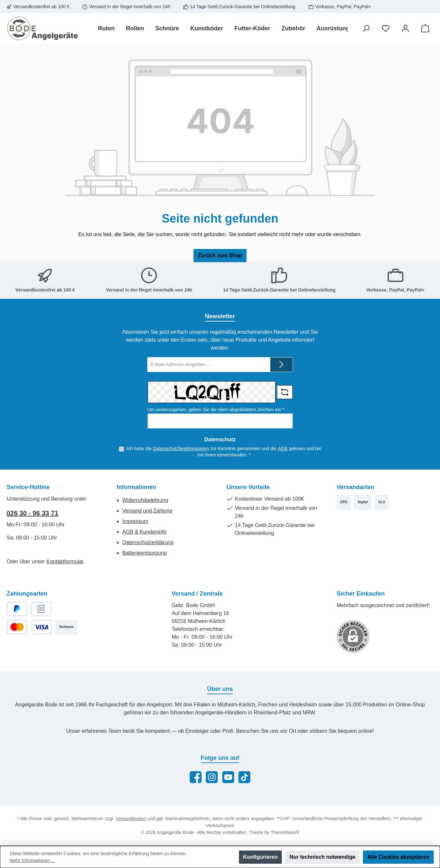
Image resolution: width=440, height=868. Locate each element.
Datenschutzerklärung (148, 542)
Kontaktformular (65, 561)
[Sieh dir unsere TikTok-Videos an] (244, 777)
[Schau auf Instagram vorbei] (212, 777)
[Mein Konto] (405, 29)
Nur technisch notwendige (322, 857)
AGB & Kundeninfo (144, 532)
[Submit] (281, 365)
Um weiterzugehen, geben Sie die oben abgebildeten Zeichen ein (216, 410)
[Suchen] (366, 29)
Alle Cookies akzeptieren (398, 857)
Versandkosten (131, 819)
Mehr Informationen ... (32, 860)
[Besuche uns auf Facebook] (196, 777)
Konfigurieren (261, 857)
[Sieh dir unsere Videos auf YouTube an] (228, 777)
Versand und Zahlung (147, 511)
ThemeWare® (285, 832)
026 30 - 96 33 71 (32, 513)
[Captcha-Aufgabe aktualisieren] (285, 392)
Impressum (135, 521)
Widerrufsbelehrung (145, 500)
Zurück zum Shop (220, 255)
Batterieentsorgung (145, 553)
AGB (283, 449)
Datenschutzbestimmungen (181, 449)
